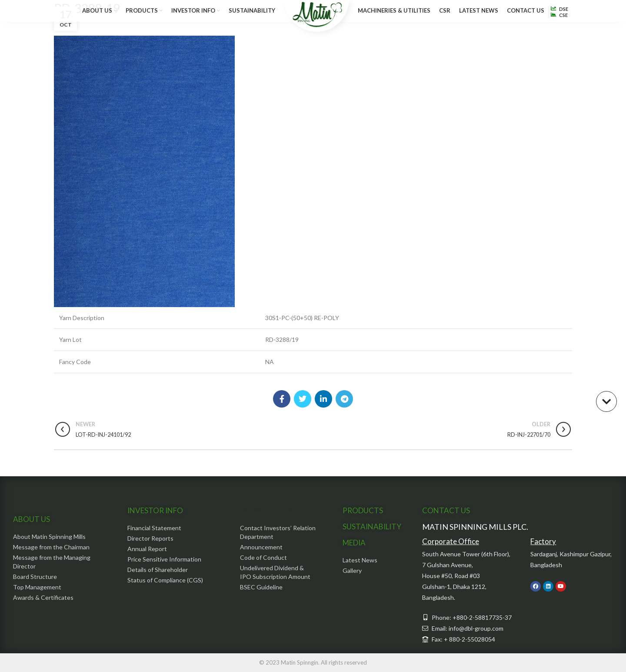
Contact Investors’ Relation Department (278, 532)
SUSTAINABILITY (372, 527)
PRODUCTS (363, 510)
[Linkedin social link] (323, 399)
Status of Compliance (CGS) (165, 580)
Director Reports (150, 538)
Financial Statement (154, 528)
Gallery (352, 570)
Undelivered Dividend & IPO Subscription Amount (275, 572)
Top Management (37, 587)
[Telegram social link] (344, 399)
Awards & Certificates (43, 597)
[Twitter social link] (303, 399)
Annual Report (147, 549)
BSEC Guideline (261, 587)
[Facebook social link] (282, 399)
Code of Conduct (263, 557)
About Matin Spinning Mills (49, 537)
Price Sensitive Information (164, 559)
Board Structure (35, 577)
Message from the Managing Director (52, 562)
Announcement (261, 547)
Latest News (360, 560)
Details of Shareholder (158, 570)
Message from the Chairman (51, 547)
